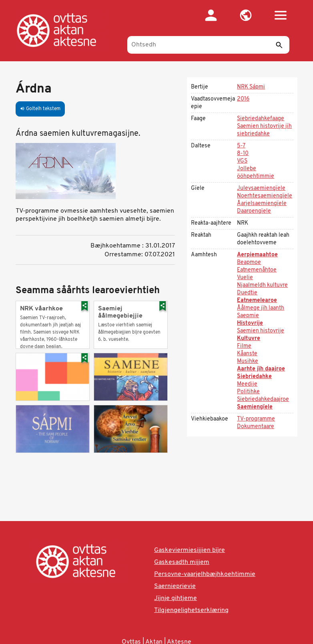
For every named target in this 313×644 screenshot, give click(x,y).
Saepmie (248, 316)
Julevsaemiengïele (261, 188)
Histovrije (250, 323)
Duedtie (247, 293)
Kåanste (247, 354)
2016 (243, 99)
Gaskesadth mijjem (182, 562)
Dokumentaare (256, 427)
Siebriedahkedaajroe (263, 399)
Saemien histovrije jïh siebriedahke (264, 130)
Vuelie (245, 278)
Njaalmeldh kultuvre (262, 285)
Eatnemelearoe (257, 301)
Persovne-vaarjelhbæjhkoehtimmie (205, 574)
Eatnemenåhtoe (257, 270)
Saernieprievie (175, 586)
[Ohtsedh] (208, 45)
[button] (246, 15)
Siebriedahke (254, 377)
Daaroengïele (254, 211)
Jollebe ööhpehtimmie (256, 173)
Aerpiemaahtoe (257, 255)
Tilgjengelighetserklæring (191, 610)
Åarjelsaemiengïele (262, 204)
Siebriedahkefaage (261, 119)
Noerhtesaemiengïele (265, 196)
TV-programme (256, 419)
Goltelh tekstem (40, 109)
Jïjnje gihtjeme (176, 598)
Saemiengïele (255, 407)
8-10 (243, 154)
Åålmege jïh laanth (261, 308)
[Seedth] (279, 45)
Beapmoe (249, 263)
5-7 (241, 146)
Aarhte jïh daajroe (261, 369)
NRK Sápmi (251, 87)
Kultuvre (249, 339)
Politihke (248, 392)
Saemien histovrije (261, 331)
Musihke (248, 361)
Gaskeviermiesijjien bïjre (190, 550)
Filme (244, 346)
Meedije (247, 384)
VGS (242, 161)
